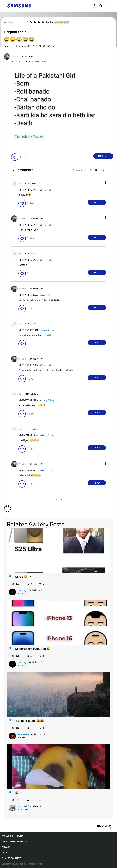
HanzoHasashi (24, 734)
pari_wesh (22, 806)
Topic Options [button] (108, 30)
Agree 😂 (21, 577)
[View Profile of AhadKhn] (16, 57)
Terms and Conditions (14, 841)
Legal (5, 853)
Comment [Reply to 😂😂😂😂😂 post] (103, 156)
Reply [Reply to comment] (97, 202)
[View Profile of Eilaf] (21, 184)
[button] (108, 56)
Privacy (6, 847)
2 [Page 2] (91, 170)
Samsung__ (23, 590)
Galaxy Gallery (40, 62)
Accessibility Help (12, 836)
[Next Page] (100, 170)
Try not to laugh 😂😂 (29, 721)
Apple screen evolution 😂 (33, 649)
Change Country (11, 858)
